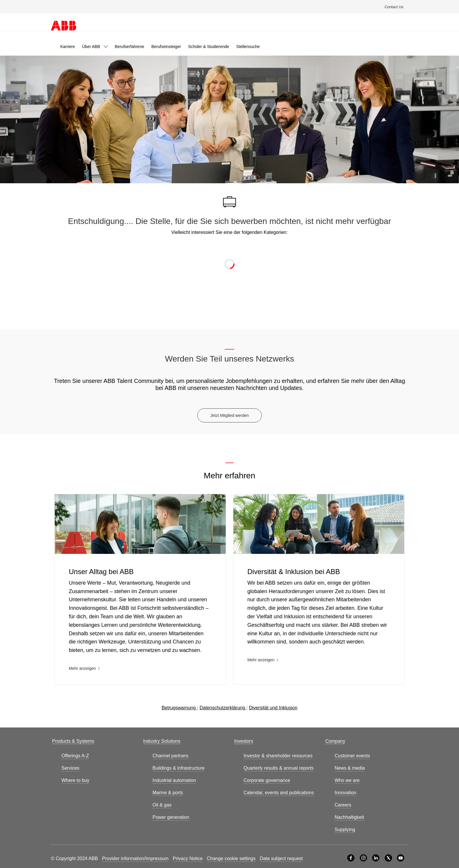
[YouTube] (401, 858)
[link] (68, 47)
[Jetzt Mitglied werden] (229, 415)
